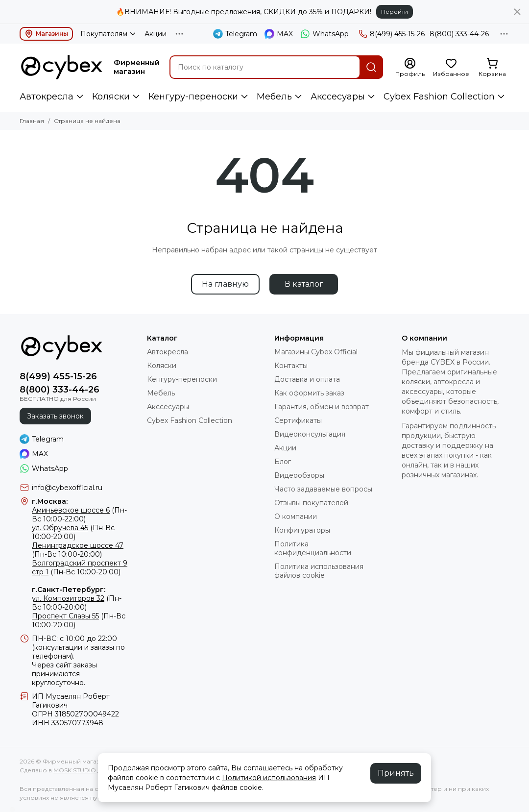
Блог (283, 462)
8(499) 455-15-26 (392, 34)
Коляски (111, 97)
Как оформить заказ (309, 393)
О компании (296, 517)
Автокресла (47, 97)
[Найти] (371, 67)
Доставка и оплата (307, 379)
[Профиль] (410, 68)
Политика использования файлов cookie (319, 571)
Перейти (395, 12)
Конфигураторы (302, 530)
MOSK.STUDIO (75, 770)
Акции (156, 34)
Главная (32, 121)
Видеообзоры (299, 475)
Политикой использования (269, 778)
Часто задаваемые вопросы (323, 489)
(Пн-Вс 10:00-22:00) (79, 515)
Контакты (291, 366)
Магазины (46, 34)
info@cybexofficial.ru (67, 488)
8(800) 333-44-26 (459, 34)
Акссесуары (338, 97)
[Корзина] (492, 68)
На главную (225, 284)
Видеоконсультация (310, 434)
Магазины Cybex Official (316, 352)
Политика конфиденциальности (313, 548)
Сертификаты (298, 420)
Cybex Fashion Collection (439, 97)
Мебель (274, 97)
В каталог (304, 284)
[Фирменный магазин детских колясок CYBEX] (62, 67)
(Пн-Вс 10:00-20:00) (73, 532)
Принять (396, 773)
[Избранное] (451, 68)
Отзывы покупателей (311, 503)
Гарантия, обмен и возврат (322, 407)
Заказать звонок (55, 416)
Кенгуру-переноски (193, 97)
